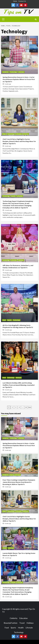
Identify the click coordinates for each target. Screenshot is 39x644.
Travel (5, 548)
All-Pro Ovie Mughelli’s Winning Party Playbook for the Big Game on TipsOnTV (18, 326)
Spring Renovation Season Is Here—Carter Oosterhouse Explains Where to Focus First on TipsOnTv (19, 79)
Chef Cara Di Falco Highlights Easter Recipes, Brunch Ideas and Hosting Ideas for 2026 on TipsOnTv (19, 141)
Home (15, 1)
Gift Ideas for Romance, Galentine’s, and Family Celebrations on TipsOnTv (18, 266)
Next (30, 407)
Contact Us (22, 1)
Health (13, 196)
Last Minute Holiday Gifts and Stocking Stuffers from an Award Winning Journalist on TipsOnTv (19, 385)
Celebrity (5, 72)
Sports (9, 320)
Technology (13, 72)
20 (26, 407)
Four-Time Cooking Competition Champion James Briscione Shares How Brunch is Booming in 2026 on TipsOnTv (19, 482)
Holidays (26, 134)
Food (4, 134)
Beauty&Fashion (11, 623)
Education (24, 618)
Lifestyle (21, 72)
